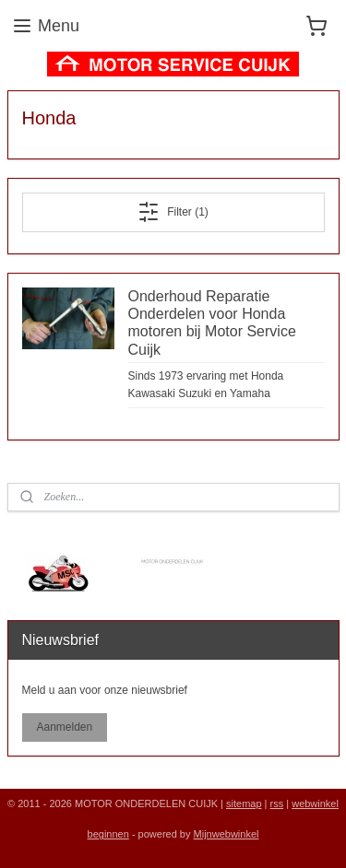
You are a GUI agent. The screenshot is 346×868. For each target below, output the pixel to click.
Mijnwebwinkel (227, 834)
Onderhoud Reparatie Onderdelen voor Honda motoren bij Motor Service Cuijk (212, 323)
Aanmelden (64, 727)
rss (277, 803)
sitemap (244, 803)
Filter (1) (173, 212)
